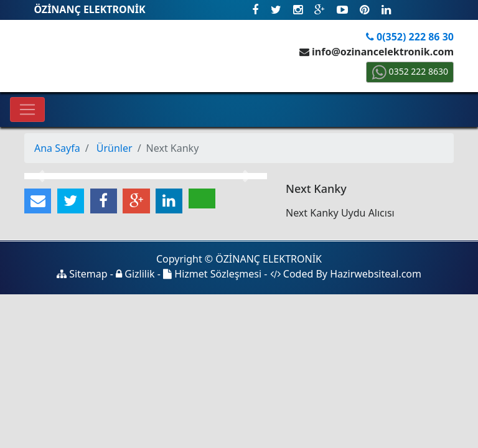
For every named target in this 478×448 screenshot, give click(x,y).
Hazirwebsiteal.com (376, 274)
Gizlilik (135, 274)
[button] (43, 176)
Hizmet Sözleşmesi (212, 274)
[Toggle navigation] (27, 110)
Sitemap (82, 274)
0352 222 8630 (410, 71)
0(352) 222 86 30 (410, 37)
